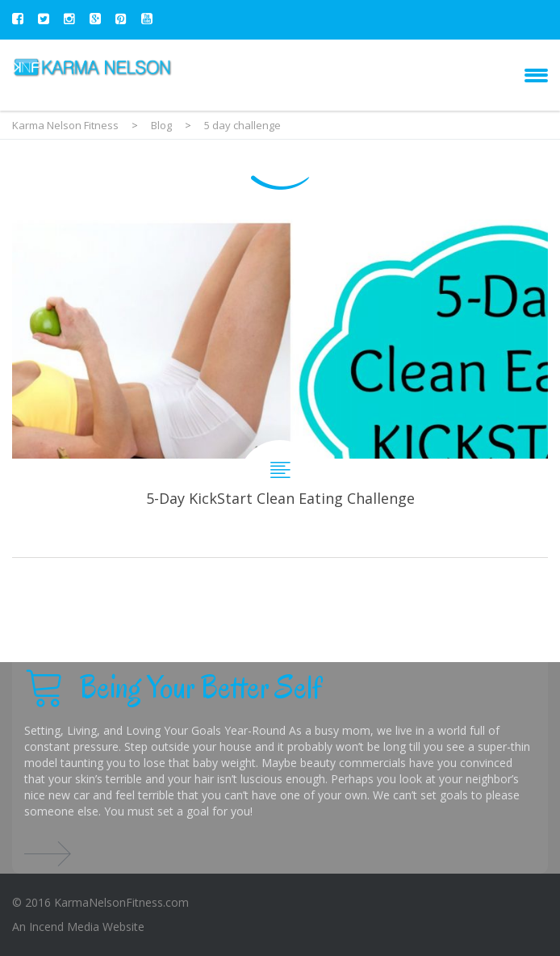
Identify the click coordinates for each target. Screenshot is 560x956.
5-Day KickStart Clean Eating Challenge (280, 388)
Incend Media (64, 927)
